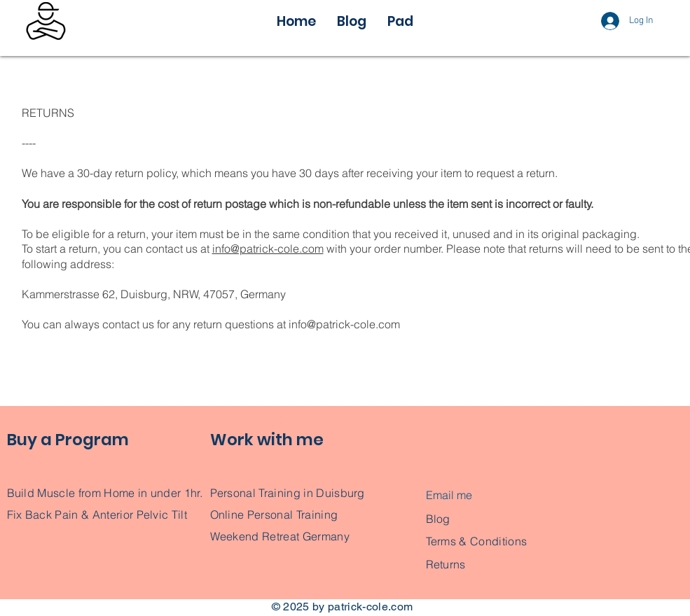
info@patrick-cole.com (268, 248)
